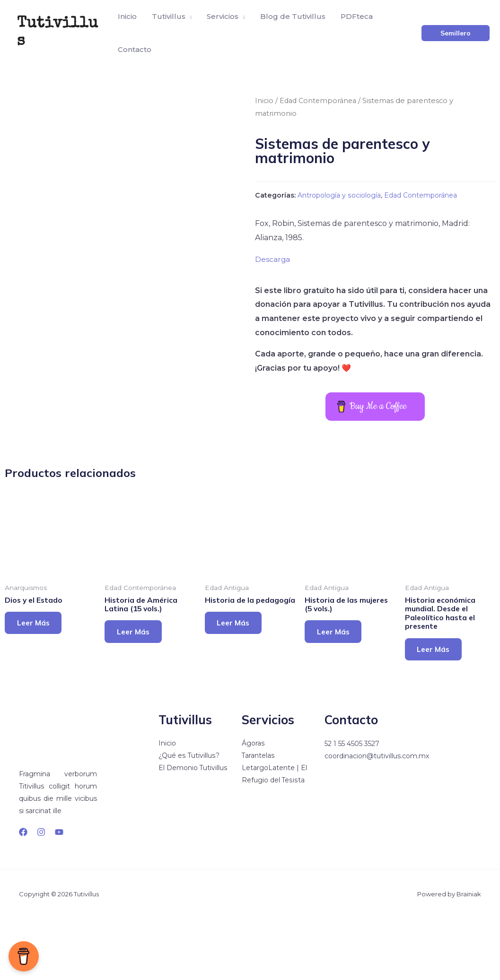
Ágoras (253, 805)
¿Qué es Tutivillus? (189, 817)
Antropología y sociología (342, 195)
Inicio (264, 101)
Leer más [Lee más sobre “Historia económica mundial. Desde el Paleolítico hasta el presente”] (437, 709)
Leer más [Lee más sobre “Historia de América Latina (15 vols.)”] (137, 691)
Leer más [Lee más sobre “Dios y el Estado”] (37, 682)
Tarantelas (258, 817)
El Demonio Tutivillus (193, 830)
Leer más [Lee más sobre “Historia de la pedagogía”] (237, 691)
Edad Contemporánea (319, 101)
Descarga (273, 259)
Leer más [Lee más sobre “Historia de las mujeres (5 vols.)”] (337, 691)
